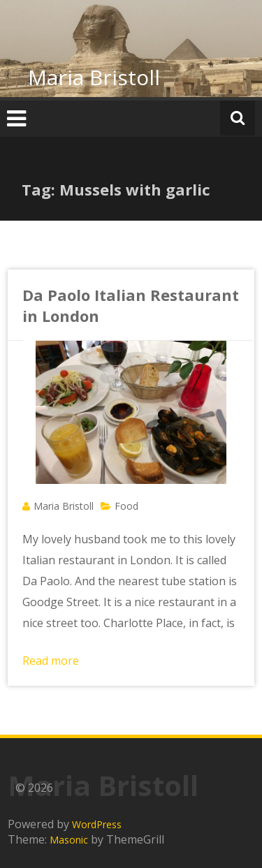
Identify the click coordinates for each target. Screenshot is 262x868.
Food (126, 506)
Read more (51, 661)
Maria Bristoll (94, 77)
